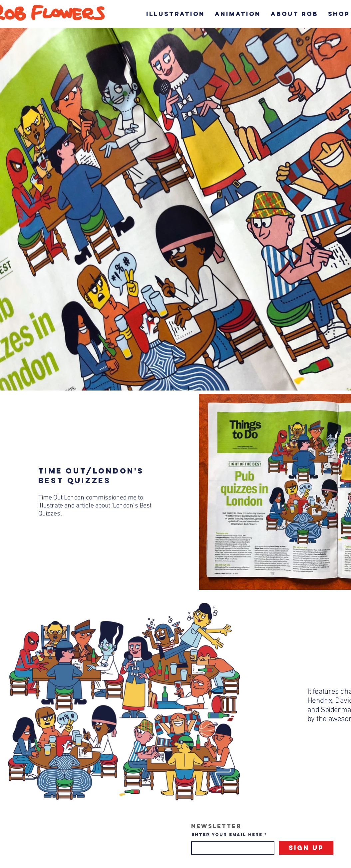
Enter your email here (227, 835)
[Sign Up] (306, 848)
